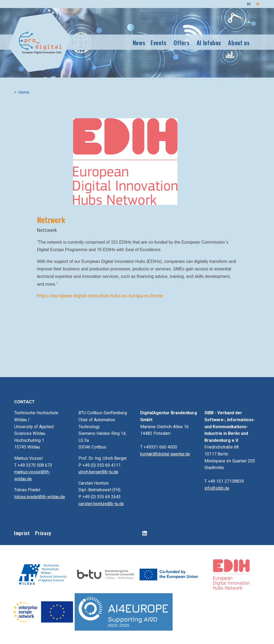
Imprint (22, 533)
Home (24, 92)
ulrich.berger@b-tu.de (98, 472)
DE (249, 4)
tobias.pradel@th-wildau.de (40, 497)
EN (258, 4)
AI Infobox (209, 42)
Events (159, 42)
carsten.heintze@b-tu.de (101, 504)
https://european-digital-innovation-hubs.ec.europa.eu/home (100, 296)
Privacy (43, 533)
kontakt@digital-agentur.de (165, 454)
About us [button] (239, 42)
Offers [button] (182, 42)
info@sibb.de (217, 488)
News (139, 42)
